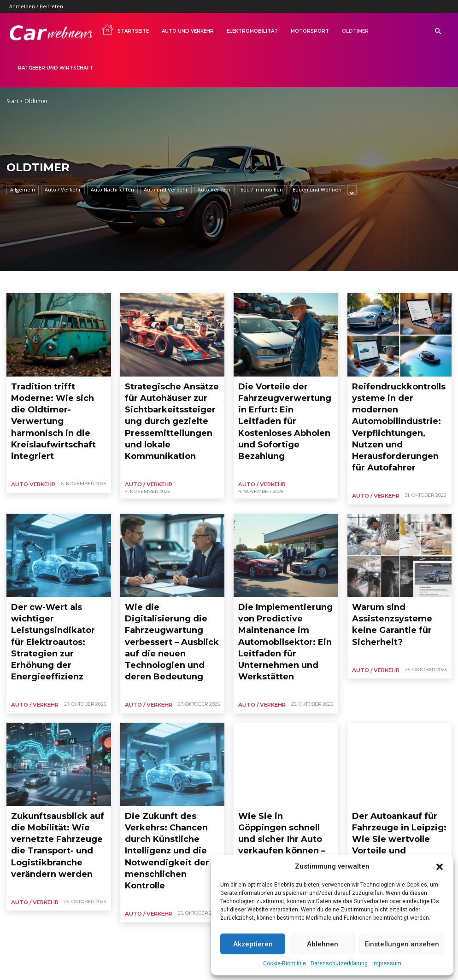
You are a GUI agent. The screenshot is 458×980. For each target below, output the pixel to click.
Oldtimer (355, 31)
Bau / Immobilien (262, 190)
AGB (91, 955)
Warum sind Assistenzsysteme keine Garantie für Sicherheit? (399, 565)
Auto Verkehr (214, 190)
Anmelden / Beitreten (36, 6)
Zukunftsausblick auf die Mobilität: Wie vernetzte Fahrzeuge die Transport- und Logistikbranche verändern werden (52, 738)
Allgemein (23, 190)
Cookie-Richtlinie (285, 963)
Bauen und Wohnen (317, 190)
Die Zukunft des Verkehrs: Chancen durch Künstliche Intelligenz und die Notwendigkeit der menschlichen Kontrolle (167, 738)
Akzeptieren (253, 944)
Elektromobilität (252, 31)
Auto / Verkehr (63, 190)
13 (91, 839)
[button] (440, 867)
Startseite (125, 29)
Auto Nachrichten (112, 190)
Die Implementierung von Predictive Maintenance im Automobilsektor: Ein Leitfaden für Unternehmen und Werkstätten (282, 573)
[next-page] (111, 839)
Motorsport (310, 31)
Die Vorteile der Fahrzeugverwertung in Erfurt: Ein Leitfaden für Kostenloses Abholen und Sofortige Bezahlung (279, 400)
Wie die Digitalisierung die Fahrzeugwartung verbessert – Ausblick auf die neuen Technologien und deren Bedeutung (171, 573)
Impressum (387, 963)
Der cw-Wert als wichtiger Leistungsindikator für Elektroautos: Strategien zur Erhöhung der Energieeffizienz (56, 573)
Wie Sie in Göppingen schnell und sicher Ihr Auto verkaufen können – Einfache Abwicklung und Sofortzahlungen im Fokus (285, 738)
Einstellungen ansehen (402, 944)
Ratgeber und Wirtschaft (56, 68)
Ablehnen (323, 944)
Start (12, 101)
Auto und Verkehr (188, 31)
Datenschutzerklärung (339, 963)
